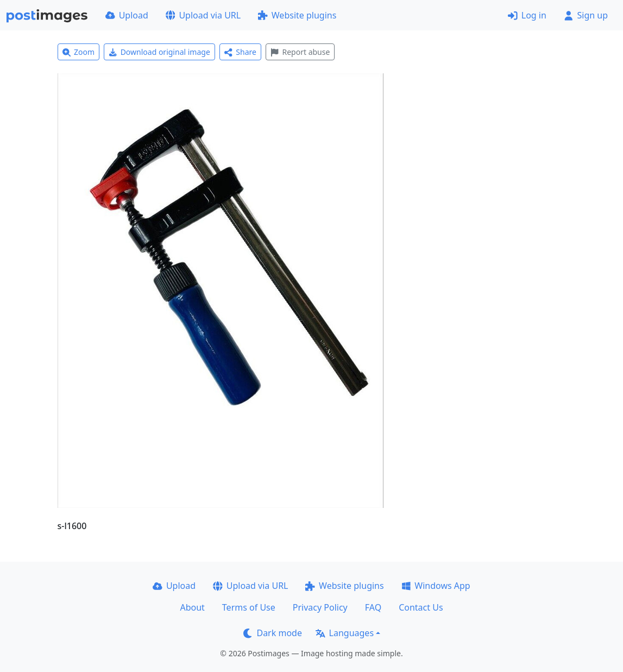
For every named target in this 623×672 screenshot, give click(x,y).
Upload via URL (203, 15)
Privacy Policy (320, 607)
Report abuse (300, 52)
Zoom (79, 52)
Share (240, 52)
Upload (127, 15)
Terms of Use (249, 607)
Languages (345, 633)
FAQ (373, 607)
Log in (527, 15)
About (192, 607)
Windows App (436, 586)
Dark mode (273, 633)
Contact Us (421, 607)
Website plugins (297, 15)
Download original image (159, 52)
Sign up (586, 15)
